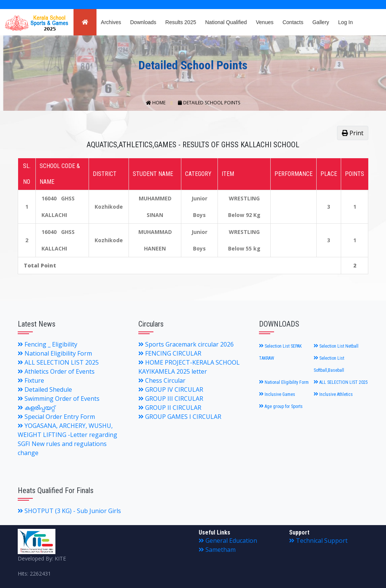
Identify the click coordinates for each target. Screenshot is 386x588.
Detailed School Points (209, 103)
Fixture (31, 380)
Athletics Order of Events (56, 371)
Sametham (217, 550)
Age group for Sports (281, 406)
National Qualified (226, 22)
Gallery (321, 22)
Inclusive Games (277, 394)
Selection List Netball (336, 346)
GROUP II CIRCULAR (170, 408)
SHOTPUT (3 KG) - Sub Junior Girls (69, 511)
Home (156, 103)
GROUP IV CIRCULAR (171, 389)
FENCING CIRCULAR (170, 353)
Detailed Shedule (45, 389)
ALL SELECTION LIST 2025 (58, 362)
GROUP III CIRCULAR (171, 399)
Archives (111, 22)
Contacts (293, 22)
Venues (265, 22)
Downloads (143, 22)
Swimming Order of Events (59, 399)
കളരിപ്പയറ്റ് (36, 408)
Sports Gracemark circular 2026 (186, 344)
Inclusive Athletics (333, 394)
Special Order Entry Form (56, 417)
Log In (345, 22)
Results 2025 (181, 22)
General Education (228, 541)
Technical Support (318, 541)
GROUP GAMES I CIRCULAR (180, 417)
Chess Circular (162, 380)
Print (353, 133)
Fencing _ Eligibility (47, 344)
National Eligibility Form (55, 353)
